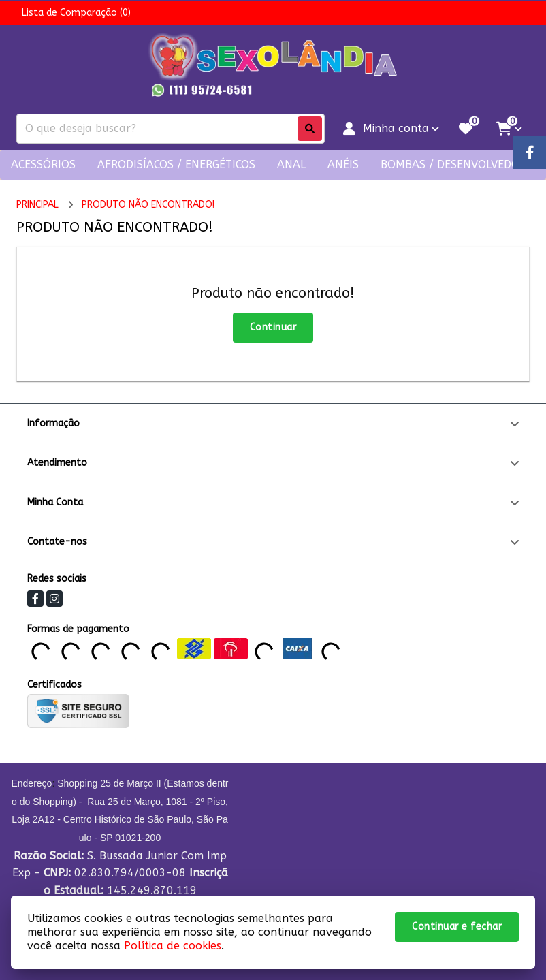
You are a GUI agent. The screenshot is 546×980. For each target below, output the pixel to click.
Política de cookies (173, 946)
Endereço (31, 783)
